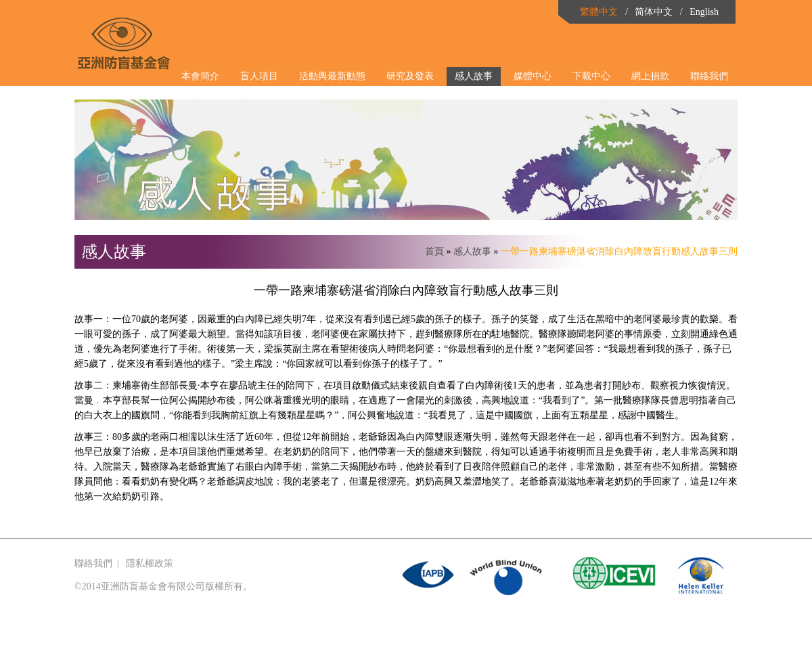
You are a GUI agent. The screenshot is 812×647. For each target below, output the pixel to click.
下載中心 (591, 76)
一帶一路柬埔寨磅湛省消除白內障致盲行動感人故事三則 (619, 251)
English (704, 12)
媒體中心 (533, 76)
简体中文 (654, 12)
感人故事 (474, 76)
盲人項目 (259, 76)
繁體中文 (599, 12)
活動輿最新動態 (332, 76)
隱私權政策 (150, 563)
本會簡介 (200, 76)
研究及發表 (410, 76)
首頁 (434, 251)
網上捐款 (650, 76)
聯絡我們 (709, 76)
